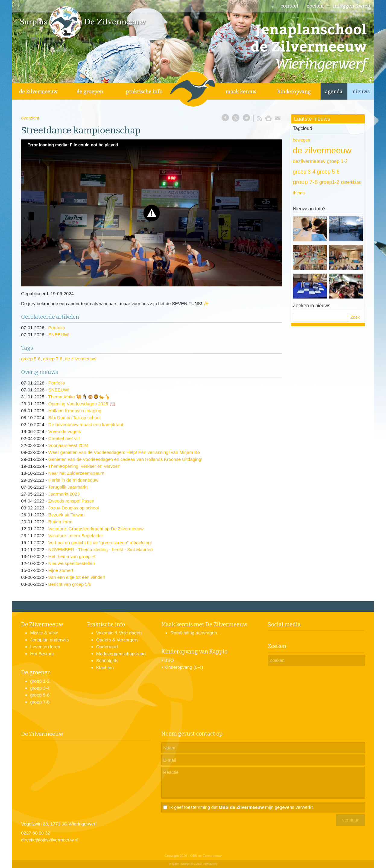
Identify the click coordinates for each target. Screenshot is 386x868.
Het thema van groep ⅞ (72, 556)
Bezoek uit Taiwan (66, 515)
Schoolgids (107, 661)
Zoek (355, 317)
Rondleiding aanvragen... (196, 633)
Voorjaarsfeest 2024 (68, 445)
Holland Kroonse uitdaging (75, 411)
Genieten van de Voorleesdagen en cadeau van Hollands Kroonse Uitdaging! (125, 459)
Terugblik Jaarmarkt (68, 487)
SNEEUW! (59, 335)
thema (299, 193)
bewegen (301, 140)
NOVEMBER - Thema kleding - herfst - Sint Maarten (101, 549)
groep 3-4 (304, 172)
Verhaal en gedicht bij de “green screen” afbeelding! (100, 542)
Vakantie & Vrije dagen (119, 633)
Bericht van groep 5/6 (70, 584)
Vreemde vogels (65, 431)
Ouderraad (107, 647)
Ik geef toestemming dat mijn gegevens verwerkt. (241, 807)
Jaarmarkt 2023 (64, 494)
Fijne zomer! (61, 570)
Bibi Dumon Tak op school (74, 418)
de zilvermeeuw (81, 359)
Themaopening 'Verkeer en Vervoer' (84, 466)
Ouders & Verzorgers (117, 640)
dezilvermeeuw (309, 161)
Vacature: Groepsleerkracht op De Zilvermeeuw (96, 529)
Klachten (105, 667)
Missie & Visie (44, 633)
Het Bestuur (42, 654)
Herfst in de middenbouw (73, 480)
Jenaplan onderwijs (49, 640)
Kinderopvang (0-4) (184, 667)
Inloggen (174, 864)
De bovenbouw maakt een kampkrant (86, 424)
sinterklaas (351, 182)
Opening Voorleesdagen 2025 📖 (82, 404)
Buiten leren (60, 522)
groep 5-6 (31, 359)
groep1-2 (329, 182)
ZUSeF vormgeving (206, 864)
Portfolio (57, 328)
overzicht (30, 118)
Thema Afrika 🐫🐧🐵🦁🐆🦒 (79, 397)
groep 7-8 (53, 359)
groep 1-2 (337, 161)
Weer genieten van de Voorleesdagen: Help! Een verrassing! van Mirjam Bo (124, 452)
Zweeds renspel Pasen (71, 501)
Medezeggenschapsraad (121, 654)
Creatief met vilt (64, 438)
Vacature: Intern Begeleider (76, 536)
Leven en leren (45, 647)
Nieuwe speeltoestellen (71, 563)
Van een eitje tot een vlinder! (77, 577)
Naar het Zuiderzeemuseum (76, 473)
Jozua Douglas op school (74, 508)
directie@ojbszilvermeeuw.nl (50, 840)
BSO (169, 660)
